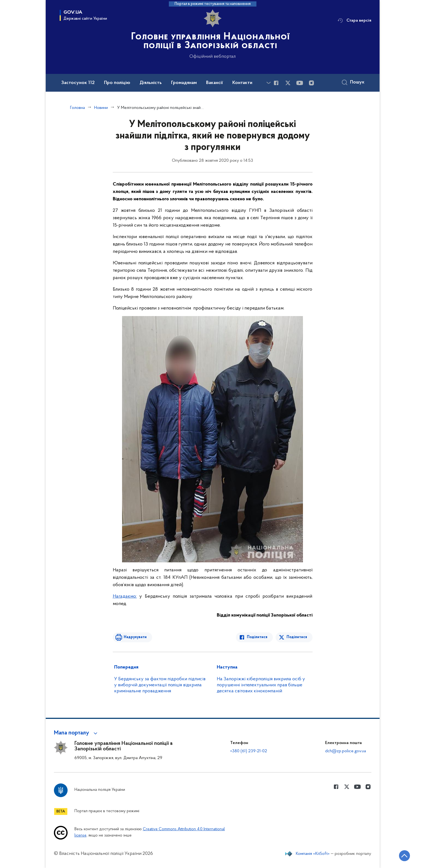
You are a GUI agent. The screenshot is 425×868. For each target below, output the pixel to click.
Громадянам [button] (184, 83)
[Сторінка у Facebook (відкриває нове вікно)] (276, 83)
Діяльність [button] (151, 83)
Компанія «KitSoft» (313, 854)
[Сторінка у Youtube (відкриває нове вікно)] (300, 83)
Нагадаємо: (125, 596)
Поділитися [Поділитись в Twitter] (297, 637)
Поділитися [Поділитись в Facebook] (257, 637)
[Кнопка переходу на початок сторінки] (404, 856)
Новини (101, 108)
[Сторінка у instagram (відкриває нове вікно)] (311, 83)
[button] (76, 733)
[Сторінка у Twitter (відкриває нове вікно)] (288, 83)
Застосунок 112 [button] (78, 83)
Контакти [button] (242, 83)
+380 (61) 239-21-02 (249, 751)
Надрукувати (135, 637)
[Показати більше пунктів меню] (269, 83)
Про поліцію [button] (117, 83)
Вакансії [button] (215, 83)
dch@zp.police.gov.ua (346, 751)
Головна (77, 108)
